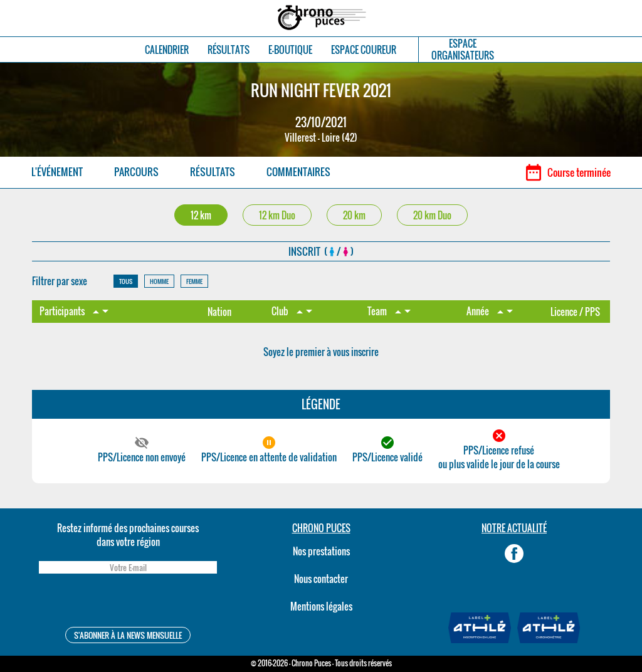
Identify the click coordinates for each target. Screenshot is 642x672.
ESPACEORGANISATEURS (463, 50)
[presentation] (128, 602)
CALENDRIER (167, 50)
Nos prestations (321, 551)
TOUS (126, 281)
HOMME (159, 281)
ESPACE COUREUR (364, 50)
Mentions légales (321, 606)
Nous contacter (321, 579)
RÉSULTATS (229, 50)
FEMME (194, 281)
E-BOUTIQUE (290, 50)
